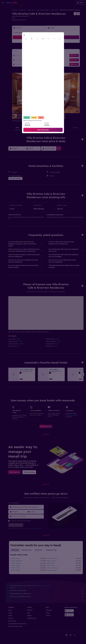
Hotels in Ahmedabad (52, 568)
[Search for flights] (3, 8)
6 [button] (32, 48)
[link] (46, 426)
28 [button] (36, 60)
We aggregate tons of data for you (47, 594)
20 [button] (32, 56)
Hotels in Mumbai (15, 559)
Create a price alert (71, 415)
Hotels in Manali (54, 10)
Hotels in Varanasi (15, 570)
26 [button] (28, 60)
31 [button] (20, 64)
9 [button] (16, 52)
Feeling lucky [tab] (38, 550)
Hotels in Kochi (50, 566)
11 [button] (24, 52)
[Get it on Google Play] (69, 611)
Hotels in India (31, 10)
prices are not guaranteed (45, 586)
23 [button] (16, 60)
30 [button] (16, 64)
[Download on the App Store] (69, 615)
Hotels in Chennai (51, 561)
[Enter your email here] (28, 516)
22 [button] (40, 56)
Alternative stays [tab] (27, 550)
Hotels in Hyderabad (16, 561)
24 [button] (20, 60)
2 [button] (16, 48)
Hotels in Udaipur (15, 566)
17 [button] (20, 56)
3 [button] (20, 48)
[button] (3, 3)
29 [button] (40, 60)
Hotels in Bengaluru (16, 563)
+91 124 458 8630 (17, 22)
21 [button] (36, 56)
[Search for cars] (3, 15)
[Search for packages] (3, 18)
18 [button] (24, 56)
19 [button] (28, 56)
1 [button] (40, 44)
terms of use (30, 528)
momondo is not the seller (47, 590)
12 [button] (28, 52)
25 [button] (24, 60)
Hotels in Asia (22, 10)
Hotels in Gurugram (51, 570)
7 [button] (36, 48)
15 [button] (40, 52)
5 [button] (28, 48)
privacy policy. (38, 528)
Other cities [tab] (15, 550)
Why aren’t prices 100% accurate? (47, 597)
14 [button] (36, 52)
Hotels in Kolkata (15, 568)
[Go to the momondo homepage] (12, 3)
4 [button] (24, 48)
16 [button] (16, 56)
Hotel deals (15, 10)
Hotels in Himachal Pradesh (42, 10)
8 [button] (40, 48)
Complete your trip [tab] (51, 550)
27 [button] (32, 60)
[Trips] (3, 23)
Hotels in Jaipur (50, 563)
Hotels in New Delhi (52, 559)
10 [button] (20, 52)
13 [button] (32, 52)
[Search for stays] (3, 11)
